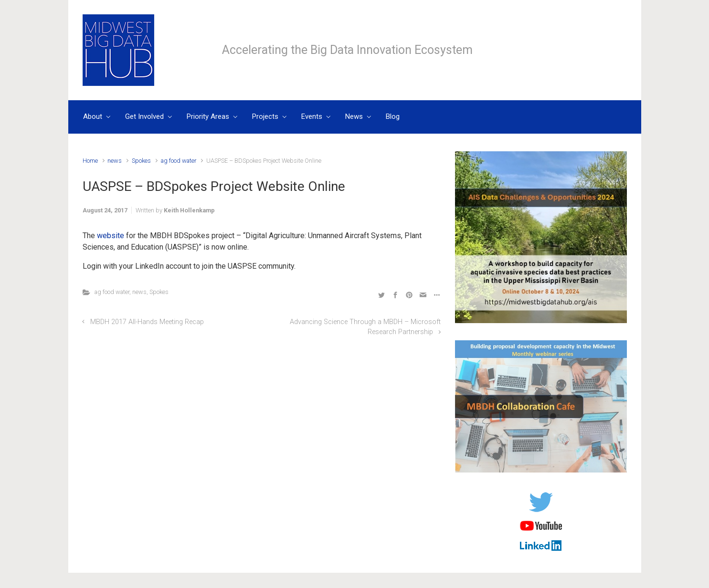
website (111, 236)
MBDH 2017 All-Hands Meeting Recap (147, 322)
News (354, 116)
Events (312, 116)
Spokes (141, 161)
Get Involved (144, 116)
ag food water (179, 161)
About (93, 116)
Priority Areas (208, 116)
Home (90, 161)
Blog (393, 116)
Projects (265, 116)
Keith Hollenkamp (189, 210)
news (115, 161)
